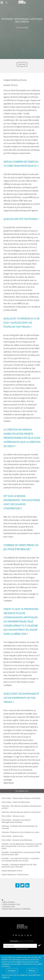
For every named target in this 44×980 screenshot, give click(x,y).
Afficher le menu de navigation (2, 2)
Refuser (32, 971)
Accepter (12, 971)
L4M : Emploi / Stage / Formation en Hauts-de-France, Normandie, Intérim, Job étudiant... (22, 2)
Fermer (43, 956)
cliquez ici (6, 977)
